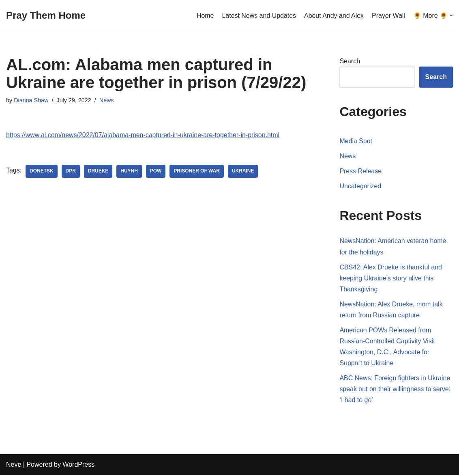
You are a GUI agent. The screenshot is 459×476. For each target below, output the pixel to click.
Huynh (130, 171)
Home (205, 16)
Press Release (360, 171)
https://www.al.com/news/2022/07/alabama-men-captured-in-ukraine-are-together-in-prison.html (143, 135)
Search (350, 61)
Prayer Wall (388, 16)
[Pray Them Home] (46, 16)
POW (156, 171)
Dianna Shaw (31, 100)
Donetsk (42, 171)
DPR (71, 171)
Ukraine (243, 171)
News (107, 100)
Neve (14, 466)
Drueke (98, 171)
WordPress (78, 466)
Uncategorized (360, 186)
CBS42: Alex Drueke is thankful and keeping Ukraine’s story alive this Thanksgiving (391, 278)
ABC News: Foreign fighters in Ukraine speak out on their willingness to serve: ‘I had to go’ (395, 390)
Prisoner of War (197, 171)
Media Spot (356, 141)
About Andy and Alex (334, 16)
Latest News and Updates (258, 16)
